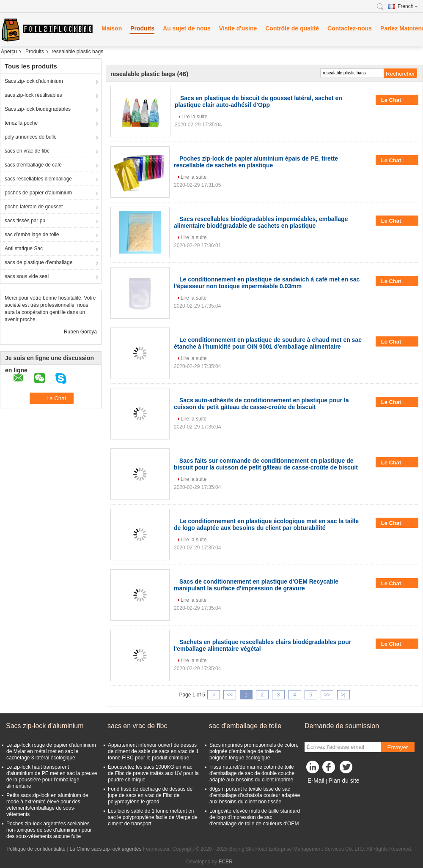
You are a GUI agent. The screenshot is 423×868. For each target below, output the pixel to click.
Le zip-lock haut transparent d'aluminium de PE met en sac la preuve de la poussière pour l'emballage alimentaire (52, 777)
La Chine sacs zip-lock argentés (105, 849)
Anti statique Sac (24, 248)
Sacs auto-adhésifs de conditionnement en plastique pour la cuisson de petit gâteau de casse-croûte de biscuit (261, 404)
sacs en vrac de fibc (27, 151)
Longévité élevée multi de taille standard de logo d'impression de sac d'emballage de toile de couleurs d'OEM (255, 817)
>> (327, 695)
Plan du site (344, 781)
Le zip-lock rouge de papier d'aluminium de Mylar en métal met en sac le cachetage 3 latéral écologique (51, 751)
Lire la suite (194, 117)
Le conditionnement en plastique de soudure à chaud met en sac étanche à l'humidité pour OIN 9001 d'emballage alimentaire (268, 343)
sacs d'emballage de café (33, 165)
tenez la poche (21, 123)
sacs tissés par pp (25, 221)
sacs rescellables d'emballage (38, 179)
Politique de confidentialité (36, 849)
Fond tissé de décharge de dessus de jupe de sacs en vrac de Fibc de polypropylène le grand (150, 795)
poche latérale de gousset (34, 207)
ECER (226, 862)
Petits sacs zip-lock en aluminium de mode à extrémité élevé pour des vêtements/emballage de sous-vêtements (47, 805)
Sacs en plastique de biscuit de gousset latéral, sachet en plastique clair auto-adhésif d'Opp (258, 101)
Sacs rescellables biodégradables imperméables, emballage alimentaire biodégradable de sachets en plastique (261, 222)
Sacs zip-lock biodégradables (38, 109)
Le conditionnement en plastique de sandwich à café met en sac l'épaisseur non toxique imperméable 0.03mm (267, 283)
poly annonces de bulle (31, 137)
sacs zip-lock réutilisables (33, 95)
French (408, 6)
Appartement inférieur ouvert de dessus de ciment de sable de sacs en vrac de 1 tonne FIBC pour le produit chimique (153, 751)
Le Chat (397, 100)
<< (230, 695)
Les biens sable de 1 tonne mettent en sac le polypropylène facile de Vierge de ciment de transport (153, 817)
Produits (142, 28)
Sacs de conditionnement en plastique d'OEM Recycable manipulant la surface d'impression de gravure (256, 585)
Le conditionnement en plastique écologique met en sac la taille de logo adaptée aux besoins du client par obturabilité (266, 524)
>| (343, 695)
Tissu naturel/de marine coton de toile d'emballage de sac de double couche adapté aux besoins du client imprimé (252, 773)
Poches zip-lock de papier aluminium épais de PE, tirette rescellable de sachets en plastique (256, 162)
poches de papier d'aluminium (38, 193)
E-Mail (316, 781)
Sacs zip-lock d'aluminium (34, 81)
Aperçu (9, 52)
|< (214, 695)
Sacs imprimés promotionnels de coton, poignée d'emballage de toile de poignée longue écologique (254, 751)
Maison (112, 28)
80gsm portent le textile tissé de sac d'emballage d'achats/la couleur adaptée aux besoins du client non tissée (255, 795)
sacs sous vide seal (27, 276)
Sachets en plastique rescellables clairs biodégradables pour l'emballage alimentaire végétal (262, 645)
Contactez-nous (350, 28)
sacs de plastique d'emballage (38, 262)
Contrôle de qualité (292, 28)
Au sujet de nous (187, 28)
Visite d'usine (238, 28)
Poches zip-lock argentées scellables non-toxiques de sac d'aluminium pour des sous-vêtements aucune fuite (49, 830)
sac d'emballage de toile (32, 235)
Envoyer (398, 747)
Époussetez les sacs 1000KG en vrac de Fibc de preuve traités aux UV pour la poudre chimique (153, 773)
